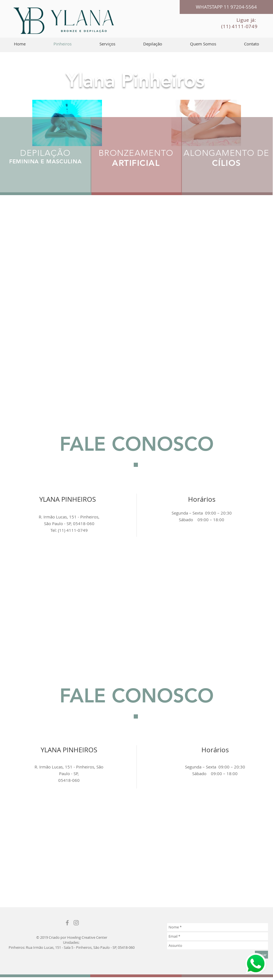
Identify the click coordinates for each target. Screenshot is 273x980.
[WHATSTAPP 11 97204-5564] (226, 7)
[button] (107, 44)
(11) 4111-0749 (239, 26)
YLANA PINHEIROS (69, 750)
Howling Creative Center (87, 937)
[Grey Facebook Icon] (67, 923)
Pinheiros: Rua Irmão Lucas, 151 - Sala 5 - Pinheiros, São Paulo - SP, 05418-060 (72, 947)
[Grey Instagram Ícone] (76, 923)
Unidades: (72, 942)
